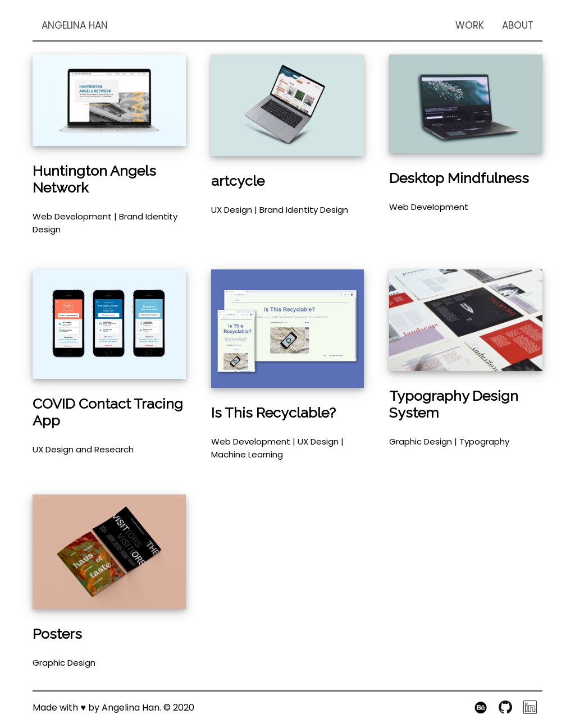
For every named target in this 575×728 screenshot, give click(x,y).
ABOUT (518, 25)
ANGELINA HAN (75, 25)
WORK (470, 25)
